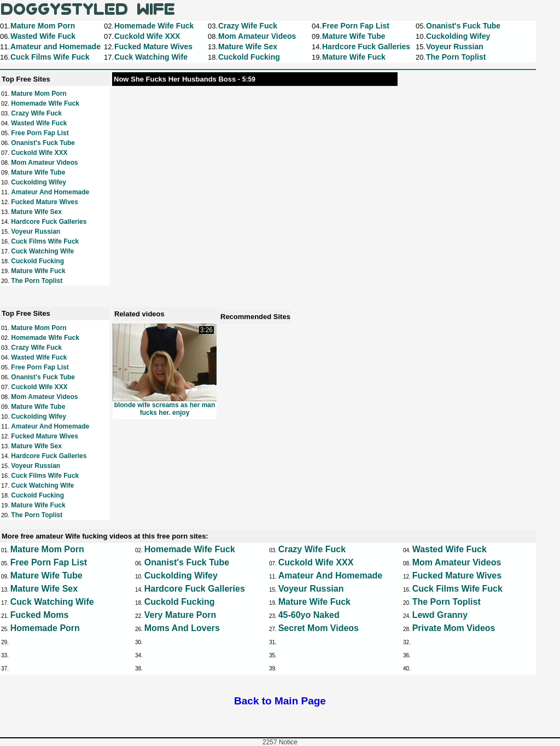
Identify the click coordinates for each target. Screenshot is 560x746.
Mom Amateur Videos (44, 163)
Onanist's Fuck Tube (43, 143)
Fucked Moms (40, 615)
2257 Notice (280, 742)
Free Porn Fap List (40, 133)
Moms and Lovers (182, 628)
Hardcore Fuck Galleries (49, 222)
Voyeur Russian (36, 232)
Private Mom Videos (454, 628)
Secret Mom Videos (319, 628)
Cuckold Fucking (37, 261)
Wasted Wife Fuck (39, 123)
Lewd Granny (440, 615)
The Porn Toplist (37, 281)
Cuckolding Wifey (39, 182)
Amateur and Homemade (50, 192)
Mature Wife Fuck (38, 271)
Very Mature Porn (180, 615)
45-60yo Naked (309, 615)
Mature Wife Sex (36, 212)
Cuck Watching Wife (42, 251)
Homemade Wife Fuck (45, 103)
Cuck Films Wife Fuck (45, 241)
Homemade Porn (45, 628)
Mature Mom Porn (39, 94)
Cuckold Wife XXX (39, 153)
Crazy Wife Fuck (36, 113)
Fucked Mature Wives (45, 202)
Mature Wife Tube (38, 172)
